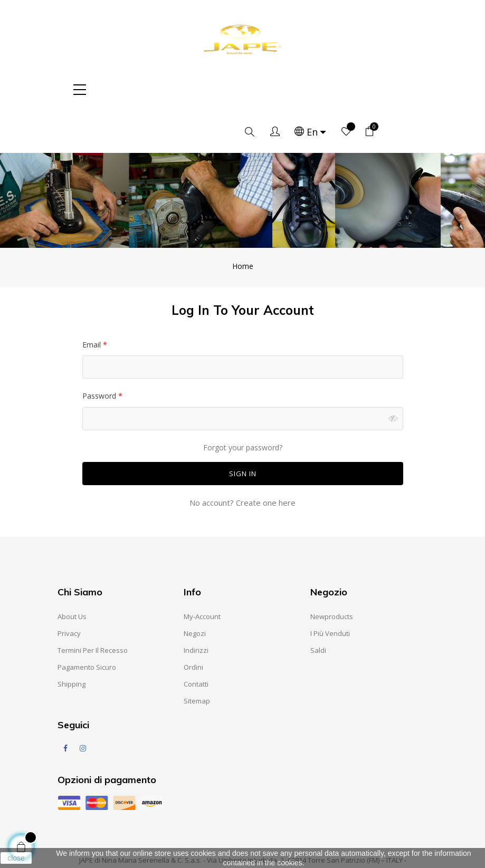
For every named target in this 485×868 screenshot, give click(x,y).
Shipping (72, 642)
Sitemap (197, 659)
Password (100, 354)
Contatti (196, 642)
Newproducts (332, 574)
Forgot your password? (243, 405)
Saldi (318, 608)
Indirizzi (196, 608)
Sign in (243, 431)
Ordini (193, 625)
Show (395, 377)
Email (93, 302)
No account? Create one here (242, 460)
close (16, 858)
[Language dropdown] (348, 90)
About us (72, 574)
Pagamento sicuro (87, 625)
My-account (202, 574)
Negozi (195, 591)
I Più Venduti (330, 591)
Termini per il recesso (93, 608)
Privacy (69, 591)
